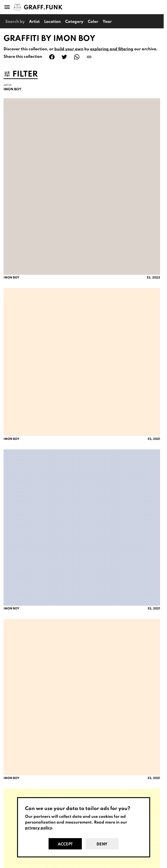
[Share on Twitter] (64, 57)
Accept (65, 844)
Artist (34, 22)
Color (93, 22)
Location (52, 22)
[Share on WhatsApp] (77, 57)
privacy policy (38, 828)
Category (74, 22)
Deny (102, 844)
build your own (69, 49)
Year (107, 22)
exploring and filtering (112, 49)
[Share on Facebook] (52, 57)
